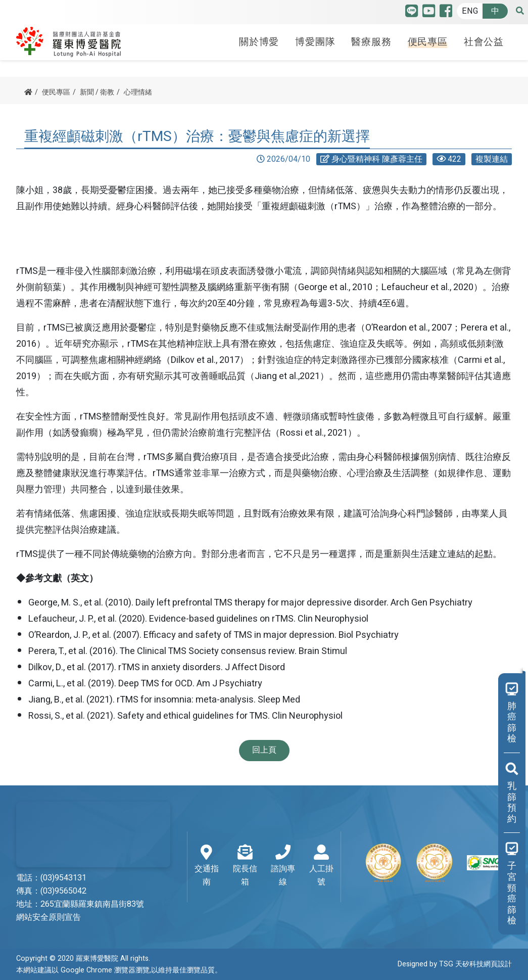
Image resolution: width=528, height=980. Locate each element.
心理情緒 (138, 92)
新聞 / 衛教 (97, 92)
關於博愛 (259, 42)
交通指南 (207, 866)
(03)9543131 (63, 878)
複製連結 (492, 159)
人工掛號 (321, 866)
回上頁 (264, 750)
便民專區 (428, 42)
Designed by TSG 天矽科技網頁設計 (455, 964)
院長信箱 (245, 866)
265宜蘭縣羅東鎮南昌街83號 (92, 904)
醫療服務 (371, 42)
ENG (470, 11)
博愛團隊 (315, 42)
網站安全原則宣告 (49, 917)
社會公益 (484, 42)
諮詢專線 (283, 866)
